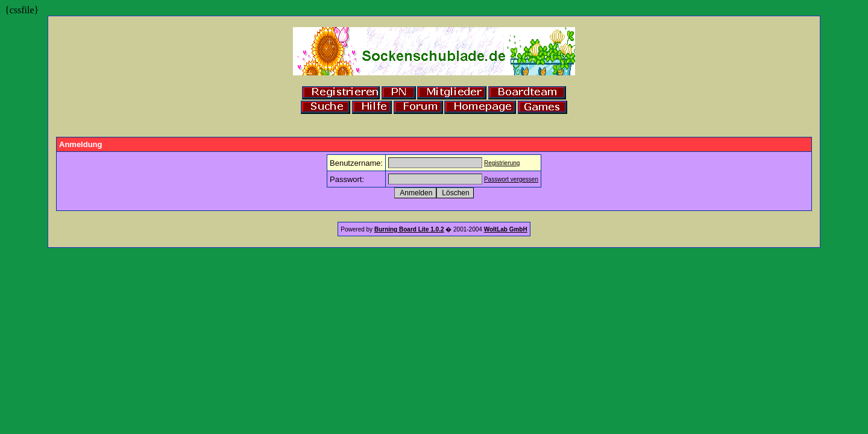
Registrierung (502, 163)
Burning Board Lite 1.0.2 (409, 229)
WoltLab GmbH (506, 229)
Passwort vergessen (511, 179)
